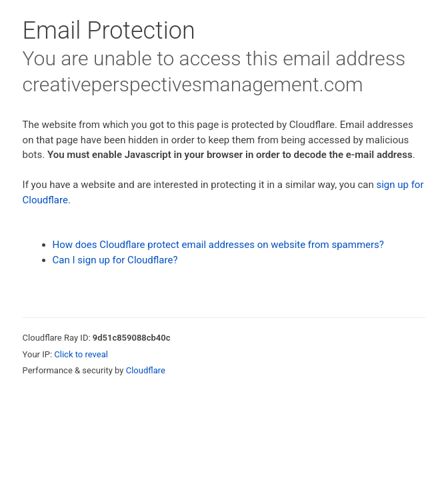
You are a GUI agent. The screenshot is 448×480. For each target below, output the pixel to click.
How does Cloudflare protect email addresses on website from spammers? (218, 245)
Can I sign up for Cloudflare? (115, 260)
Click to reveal (81, 354)
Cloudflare (146, 370)
